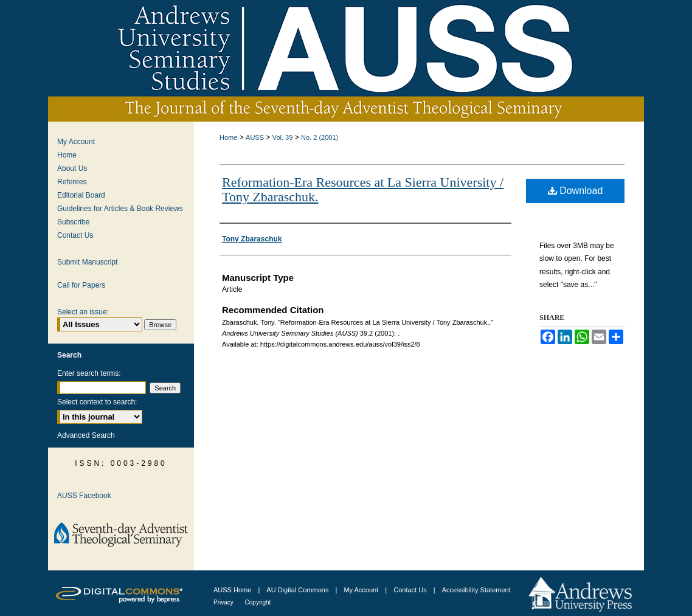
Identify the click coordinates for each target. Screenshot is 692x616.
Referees (72, 182)
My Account (76, 142)
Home (228, 137)
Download (576, 191)
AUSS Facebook (84, 496)
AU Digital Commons (298, 590)
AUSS (255, 137)
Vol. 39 (283, 137)
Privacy (224, 602)
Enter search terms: (89, 373)
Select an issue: (83, 312)
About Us (72, 168)
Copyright (258, 602)
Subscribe (73, 222)
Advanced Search (86, 435)
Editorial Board (81, 195)
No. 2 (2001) (320, 137)
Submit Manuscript (87, 262)
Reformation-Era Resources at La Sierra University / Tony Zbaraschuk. (363, 189)
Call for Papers (81, 285)
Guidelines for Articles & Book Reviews (120, 209)
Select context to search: (97, 402)
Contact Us (75, 235)
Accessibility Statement (476, 590)
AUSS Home (232, 590)
